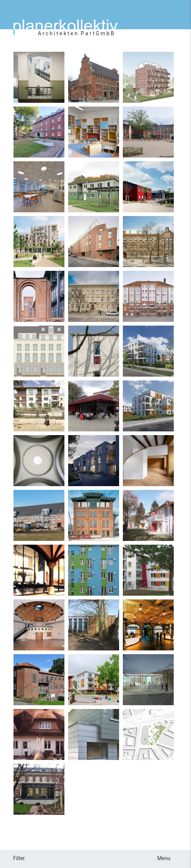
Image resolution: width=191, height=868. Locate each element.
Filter (19, 858)
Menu (164, 858)
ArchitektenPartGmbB (77, 33)
